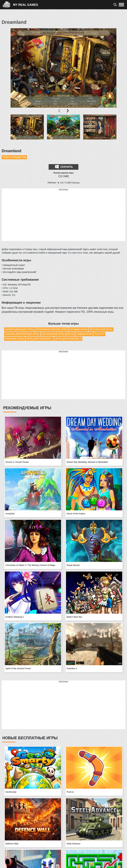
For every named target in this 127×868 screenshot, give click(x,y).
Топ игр (99, 334)
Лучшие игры (78, 329)
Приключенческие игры (52, 329)
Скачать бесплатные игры (22, 334)
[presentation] (60, 111)
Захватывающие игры (19, 329)
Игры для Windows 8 (68, 339)
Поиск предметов (14, 157)
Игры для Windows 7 (40, 339)
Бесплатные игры (101, 329)
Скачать (64, 167)
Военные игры (15, 339)
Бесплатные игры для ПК (58, 334)
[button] (27, 130)
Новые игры (84, 334)
